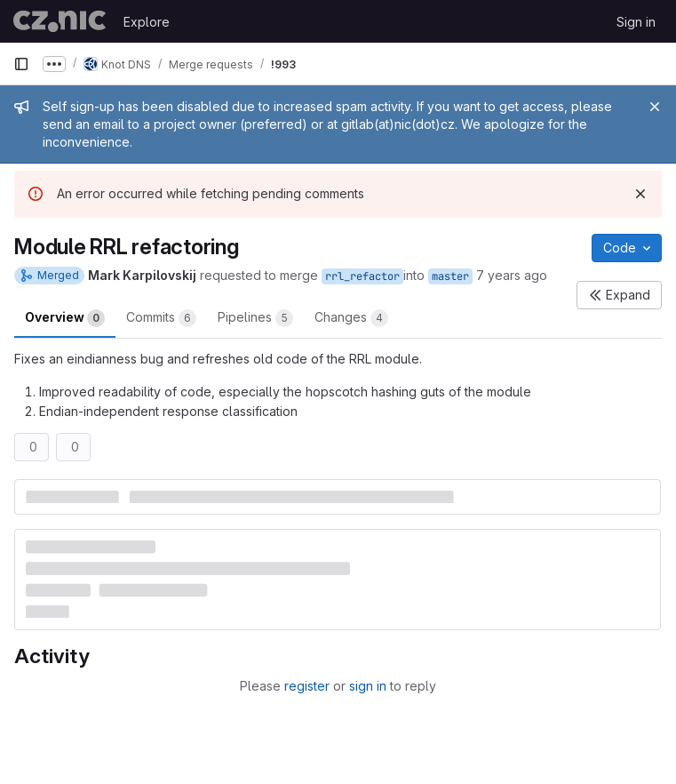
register (307, 686)
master (450, 276)
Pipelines (255, 318)
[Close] (655, 107)
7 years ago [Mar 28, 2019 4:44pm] (512, 275)
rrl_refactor (362, 276)
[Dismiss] (640, 194)
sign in (368, 686)
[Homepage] (60, 21)
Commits (161, 318)
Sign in (636, 22)
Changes (351, 318)
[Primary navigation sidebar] (21, 64)
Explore (147, 22)
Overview (65, 318)
